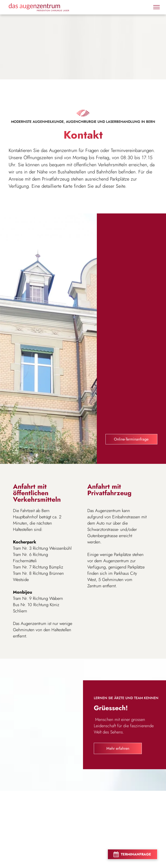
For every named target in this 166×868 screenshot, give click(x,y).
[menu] (156, 7)
